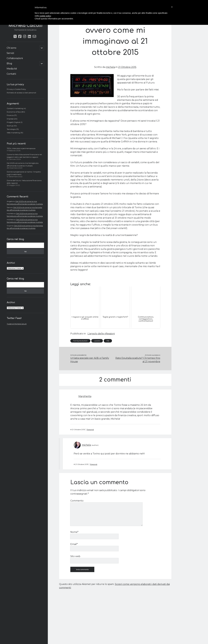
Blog (9, 63)
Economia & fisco (14, 112)
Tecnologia (11, 129)
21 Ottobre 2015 (127, 67)
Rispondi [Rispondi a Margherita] (90, 430)
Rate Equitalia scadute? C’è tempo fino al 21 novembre (138, 360)
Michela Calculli (25, 26)
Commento (77, 501)
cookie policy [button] (45, 16)
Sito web (75, 556)
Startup (10, 126)
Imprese (10, 119)
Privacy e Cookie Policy (16, 89)
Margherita (85, 396)
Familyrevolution (80, 341)
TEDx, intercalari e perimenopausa (21, 148)
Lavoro (97, 341)
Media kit (12, 69)
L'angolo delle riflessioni (101, 334)
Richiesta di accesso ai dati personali (21, 93)
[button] (172, 7)
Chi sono (11, 48)
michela (110, 67)
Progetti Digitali (14, 122)
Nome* (74, 532)
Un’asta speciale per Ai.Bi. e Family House (90, 360)
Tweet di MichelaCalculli (17, 324)
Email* (74, 544)
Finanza (10, 115)
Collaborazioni (15, 58)
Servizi (10, 53)
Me (108, 341)
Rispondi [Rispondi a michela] (94, 464)
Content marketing (15, 108)
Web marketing (13, 133)
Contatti (11, 74)
